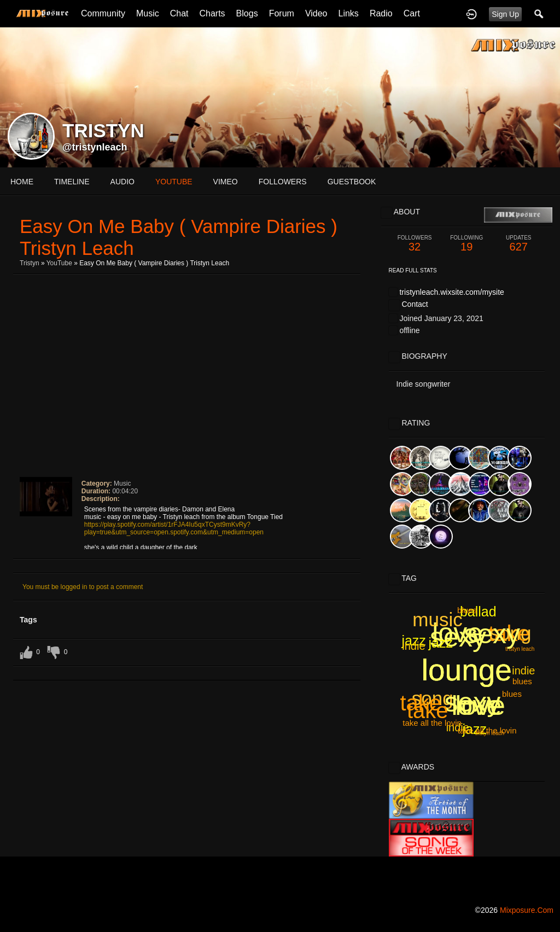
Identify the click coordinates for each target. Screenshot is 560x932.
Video (316, 13)
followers (283, 182)
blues (522, 681)
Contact (415, 304)
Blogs (247, 13)
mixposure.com (527, 910)
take (421, 703)
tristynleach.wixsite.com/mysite (451, 292)
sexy (472, 702)
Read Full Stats (413, 270)
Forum (282, 13)
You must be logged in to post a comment (83, 587)
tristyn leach (490, 733)
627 (519, 244)
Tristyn (30, 263)
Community (103, 13)
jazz (413, 640)
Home (22, 182)
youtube (174, 182)
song (511, 633)
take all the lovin (432, 723)
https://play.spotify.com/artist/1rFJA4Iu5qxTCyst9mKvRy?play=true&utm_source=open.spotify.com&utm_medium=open (174, 528)
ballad (478, 611)
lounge (467, 670)
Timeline (72, 182)
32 (415, 244)
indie (458, 727)
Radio (381, 13)
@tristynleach (95, 147)
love (457, 633)
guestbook (352, 182)
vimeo (226, 182)
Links (349, 13)
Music (148, 13)
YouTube (59, 263)
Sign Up (505, 14)
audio (122, 182)
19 (467, 244)
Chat (179, 13)
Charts (212, 13)
